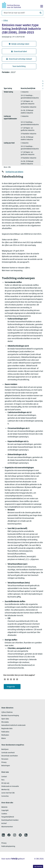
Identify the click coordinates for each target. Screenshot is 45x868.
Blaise (4, 739)
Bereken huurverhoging (10, 716)
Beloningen (6, 766)
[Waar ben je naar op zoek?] (22, 13)
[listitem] (3, 836)
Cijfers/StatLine (7, 713)
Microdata (5, 723)
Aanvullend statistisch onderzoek (13, 726)
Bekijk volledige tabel (19, 44)
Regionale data (7, 729)
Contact (4, 777)
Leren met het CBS (8, 794)
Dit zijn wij (5, 784)
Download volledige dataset (19, 59)
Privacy (4, 763)
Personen (5, 760)
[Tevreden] (17, 679)
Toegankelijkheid (8, 818)
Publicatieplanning (8, 847)
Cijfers (6, 21)
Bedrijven (5, 750)
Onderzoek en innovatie (10, 787)
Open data (5, 720)
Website (4, 808)
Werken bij (5, 790)
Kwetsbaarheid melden (10, 821)
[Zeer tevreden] (21, 679)
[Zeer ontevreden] (5, 679)
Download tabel (19, 52)
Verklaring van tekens (14, 172)
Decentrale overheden (10, 757)
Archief (4, 824)
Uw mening (38, 867)
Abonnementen (7, 827)
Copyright (5, 811)
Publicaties (5, 733)
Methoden (5, 736)
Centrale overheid (8, 753)
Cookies (4, 814)
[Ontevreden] (9, 679)
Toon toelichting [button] (19, 66)
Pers (3, 781)
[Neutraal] (13, 679)
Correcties (5, 797)
